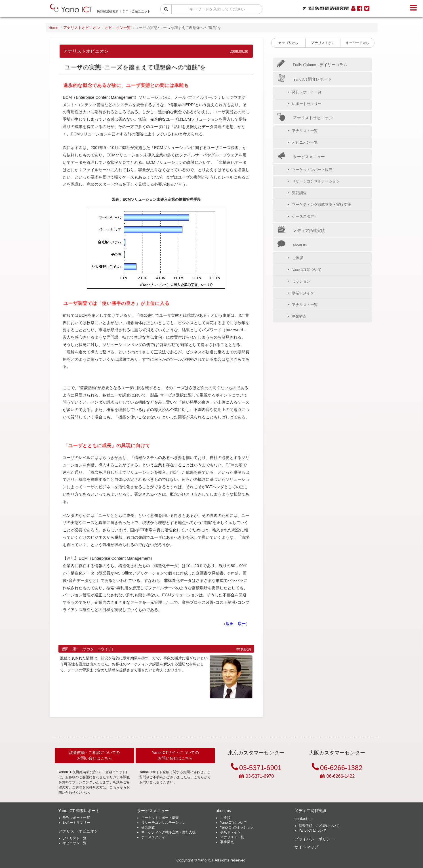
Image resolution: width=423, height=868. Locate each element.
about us (292, 245)
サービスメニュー (301, 156)
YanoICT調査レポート (304, 79)
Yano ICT (206, 860)
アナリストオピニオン (82, 28)
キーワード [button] (357, 43)
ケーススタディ (306, 216)
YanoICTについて (233, 823)
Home (53, 28)
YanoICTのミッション (237, 827)
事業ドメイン (304, 293)
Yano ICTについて (308, 270)
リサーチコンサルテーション (317, 181)
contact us (304, 819)
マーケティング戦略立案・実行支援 (323, 205)
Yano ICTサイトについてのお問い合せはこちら (175, 755)
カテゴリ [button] (288, 43)
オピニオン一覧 (118, 28)
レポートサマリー (308, 104)
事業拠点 (301, 316)
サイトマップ (306, 847)
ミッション (303, 281)
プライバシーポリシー (314, 839)
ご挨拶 (299, 258)
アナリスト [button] (323, 43)
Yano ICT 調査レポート (79, 811)
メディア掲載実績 (301, 230)
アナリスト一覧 (306, 131)
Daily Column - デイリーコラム (312, 65)
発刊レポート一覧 (308, 92)
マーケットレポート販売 (314, 170)
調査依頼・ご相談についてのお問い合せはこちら (94, 755)
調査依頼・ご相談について (319, 826)
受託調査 (301, 193)
